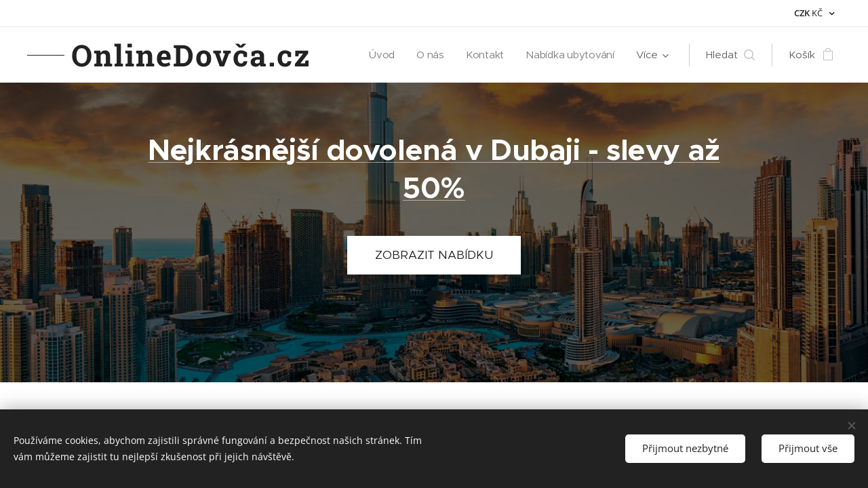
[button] (730, 55)
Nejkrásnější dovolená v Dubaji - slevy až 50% (434, 169)
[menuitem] (380, 55)
